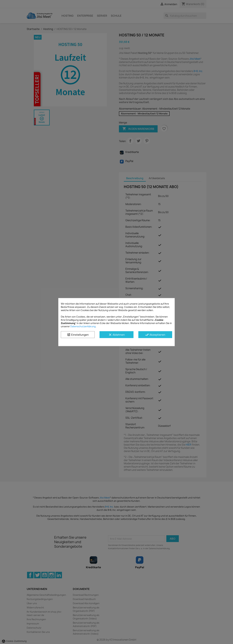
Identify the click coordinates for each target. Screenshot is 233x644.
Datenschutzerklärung (83, 326)
